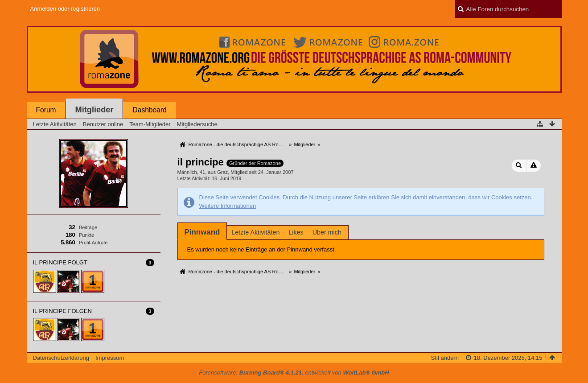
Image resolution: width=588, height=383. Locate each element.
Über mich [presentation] (327, 232)
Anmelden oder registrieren (65, 9)
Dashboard (149, 110)
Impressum (110, 358)
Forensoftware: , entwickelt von (294, 373)
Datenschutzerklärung (61, 358)
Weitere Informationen (228, 206)
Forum (46, 110)
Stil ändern (445, 358)
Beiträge (88, 227)
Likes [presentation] (296, 232)
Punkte (86, 235)
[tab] (202, 232)
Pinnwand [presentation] (202, 232)
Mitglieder (95, 110)
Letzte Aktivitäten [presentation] (255, 232)
